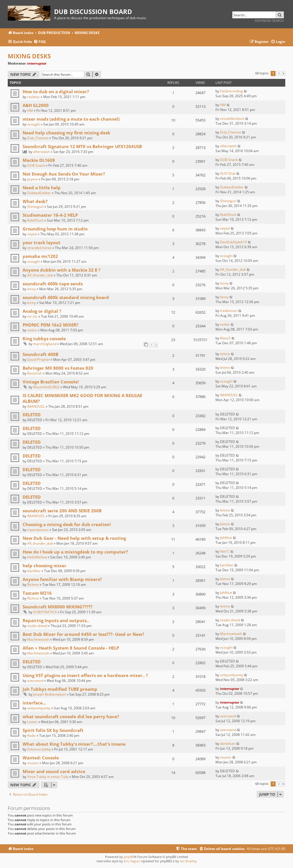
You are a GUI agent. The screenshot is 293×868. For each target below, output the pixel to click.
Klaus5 (225, 338)
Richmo (33, 585)
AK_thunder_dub (40, 275)
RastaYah (35, 373)
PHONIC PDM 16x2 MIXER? (51, 325)
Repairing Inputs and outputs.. (56, 620)
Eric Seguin (132, 861)
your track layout (41, 242)
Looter (32, 722)
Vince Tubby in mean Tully (48, 777)
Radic (31, 735)
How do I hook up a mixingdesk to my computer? (75, 552)
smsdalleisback (232, 119)
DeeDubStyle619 (233, 242)
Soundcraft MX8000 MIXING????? (58, 607)
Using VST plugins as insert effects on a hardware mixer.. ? (85, 675)
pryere (32, 179)
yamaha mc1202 (40, 256)
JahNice (226, 538)
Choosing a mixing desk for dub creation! (67, 524)
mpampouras (38, 530)
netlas (32, 330)
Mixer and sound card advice (54, 771)
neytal (32, 234)
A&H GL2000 (36, 105)
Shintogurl (35, 207)
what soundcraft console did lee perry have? (71, 716)
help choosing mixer (44, 566)
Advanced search (269, 20)
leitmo (225, 354)
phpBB (129, 857)
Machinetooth (38, 639)
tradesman (229, 311)
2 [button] (279, 73)
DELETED (32, 415)
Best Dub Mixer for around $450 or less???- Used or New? (83, 634)
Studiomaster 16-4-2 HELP (50, 215)
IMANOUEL (36, 406)
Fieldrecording (231, 91)
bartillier (34, 571)
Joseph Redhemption (50, 694)
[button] (284, 73)
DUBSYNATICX (45, 612)
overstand (35, 681)
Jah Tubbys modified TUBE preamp (60, 689)
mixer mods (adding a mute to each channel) (71, 119)
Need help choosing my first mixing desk (66, 133)
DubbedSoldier (39, 193)
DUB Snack (36, 165)
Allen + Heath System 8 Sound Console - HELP (71, 648)
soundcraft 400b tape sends (53, 284)
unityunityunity (232, 675)
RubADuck (35, 220)
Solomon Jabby (39, 749)
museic (33, 763)
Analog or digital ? (42, 311)
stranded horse (39, 248)
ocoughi (33, 124)
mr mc (32, 316)
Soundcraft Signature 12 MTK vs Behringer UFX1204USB (82, 146)
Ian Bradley (188, 861)
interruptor (37, 63)
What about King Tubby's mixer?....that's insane (74, 744)
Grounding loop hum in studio (55, 229)
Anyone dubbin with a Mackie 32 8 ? (62, 270)
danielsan (228, 743)
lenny (31, 289)
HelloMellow (37, 557)
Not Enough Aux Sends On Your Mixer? (64, 174)
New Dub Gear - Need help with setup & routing (74, 538)
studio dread (37, 626)
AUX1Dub (228, 173)
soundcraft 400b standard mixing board (66, 297)
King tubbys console (44, 339)
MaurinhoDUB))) (46, 387)
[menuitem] (40, 42)
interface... (34, 703)
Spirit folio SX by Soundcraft (53, 730)
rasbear (33, 97)
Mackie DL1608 (39, 160)
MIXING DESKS (29, 56)
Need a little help (42, 188)
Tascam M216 (37, 593)
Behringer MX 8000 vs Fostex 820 (58, 368)
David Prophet (38, 360)
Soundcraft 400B (40, 354)
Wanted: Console (41, 758)
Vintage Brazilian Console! (51, 382)
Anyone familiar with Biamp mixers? (62, 579)
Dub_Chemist (38, 138)
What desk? (35, 201)
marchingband (45, 344)
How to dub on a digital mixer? (56, 91)
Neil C (225, 551)
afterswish (41, 152)
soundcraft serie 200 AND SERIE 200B (62, 511)
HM (30, 111)
